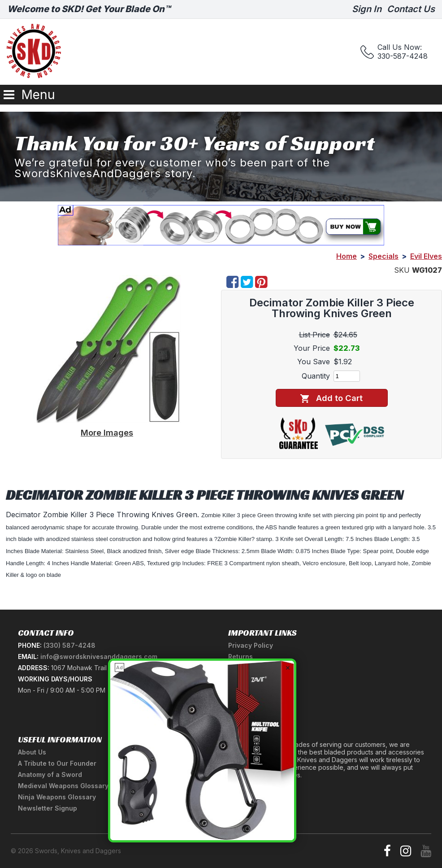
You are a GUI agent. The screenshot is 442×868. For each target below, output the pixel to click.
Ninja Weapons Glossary (57, 797)
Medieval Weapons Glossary (63, 786)
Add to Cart (331, 398)
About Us (32, 752)
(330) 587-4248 (69, 645)
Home (347, 256)
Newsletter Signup (48, 808)
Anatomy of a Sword (50, 774)
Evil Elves (426, 256)
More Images (107, 432)
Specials (383, 256)
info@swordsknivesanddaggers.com (99, 656)
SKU (402, 270)
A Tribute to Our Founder (57, 763)
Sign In (367, 9)
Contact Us (411, 9)
